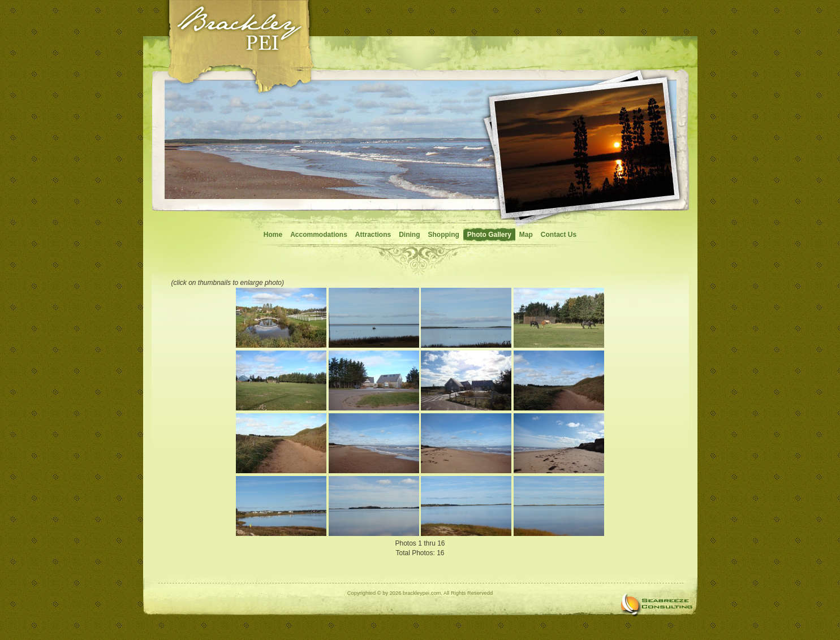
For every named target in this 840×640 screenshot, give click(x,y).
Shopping (444, 235)
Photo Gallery (489, 235)
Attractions (373, 235)
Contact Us (559, 235)
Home (273, 235)
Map (526, 235)
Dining (409, 235)
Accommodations (319, 235)
